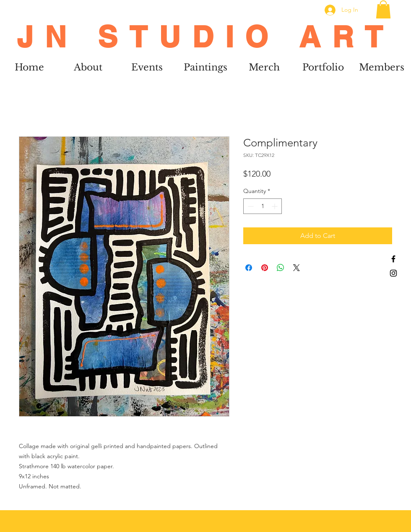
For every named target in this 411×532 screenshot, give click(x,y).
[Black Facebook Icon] (393, 259)
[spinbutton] (263, 206)
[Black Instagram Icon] (393, 273)
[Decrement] (250, 206)
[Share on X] (297, 268)
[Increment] (275, 206)
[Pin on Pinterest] (265, 268)
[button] (383, 9)
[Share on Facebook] (249, 268)
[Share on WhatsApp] (281, 268)
